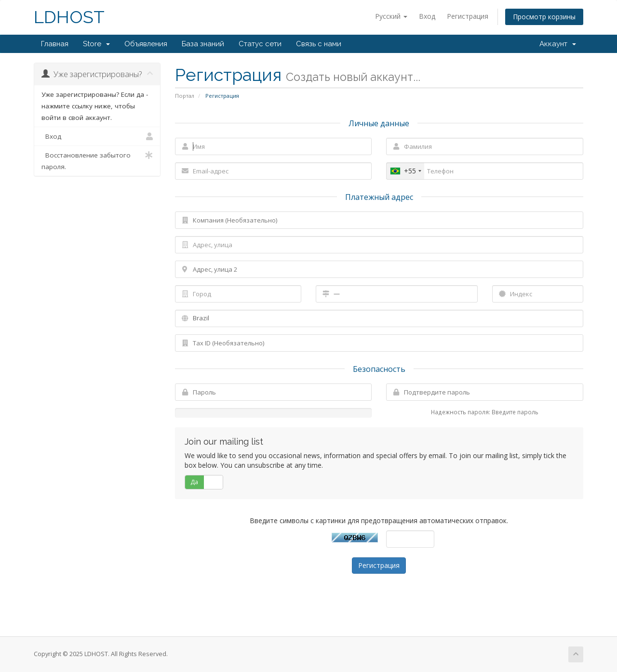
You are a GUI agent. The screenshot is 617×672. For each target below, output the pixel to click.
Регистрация (468, 16)
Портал (185, 96)
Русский (391, 16)
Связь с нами (319, 44)
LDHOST (69, 17)
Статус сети (260, 44)
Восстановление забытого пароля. (97, 160)
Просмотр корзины (544, 17)
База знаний (203, 44)
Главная (55, 44)
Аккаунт (558, 44)
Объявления (146, 44)
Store (96, 44)
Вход (427, 16)
